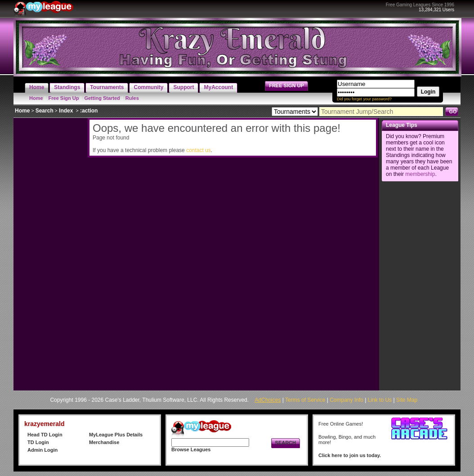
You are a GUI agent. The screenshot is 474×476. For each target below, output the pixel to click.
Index (66, 111)
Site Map (407, 400)
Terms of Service (305, 400)
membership (420, 174)
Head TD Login (45, 435)
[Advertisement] (49, 253)
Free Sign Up (64, 98)
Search (45, 111)
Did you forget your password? (364, 99)
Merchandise (104, 442)
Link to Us (380, 400)
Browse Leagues (191, 449)
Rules (132, 98)
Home (36, 98)
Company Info (347, 400)
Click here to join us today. (350, 455)
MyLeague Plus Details (116, 435)
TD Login (38, 442)
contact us (199, 150)
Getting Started (102, 98)
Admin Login (42, 450)
